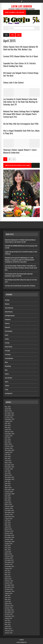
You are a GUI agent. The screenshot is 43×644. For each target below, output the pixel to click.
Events (7, 335)
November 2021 (10, 477)
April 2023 (8, 461)
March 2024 (8, 444)
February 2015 (9, 631)
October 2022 (9, 469)
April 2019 (8, 527)
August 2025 (9, 421)
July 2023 (8, 454)
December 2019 (9, 510)
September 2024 (10, 434)
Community (8, 319)
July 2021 (8, 481)
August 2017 (9, 568)
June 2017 (8, 573)
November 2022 (10, 467)
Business (7, 304)
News (6, 370)
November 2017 (10, 562)
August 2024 (9, 436)
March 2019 (8, 529)
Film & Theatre (9, 347)
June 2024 (8, 440)
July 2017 (8, 570)
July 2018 (8, 546)
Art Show (7, 300)
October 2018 (9, 539)
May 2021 (8, 485)
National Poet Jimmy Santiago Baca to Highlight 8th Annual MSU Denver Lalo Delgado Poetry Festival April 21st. (21, 114)
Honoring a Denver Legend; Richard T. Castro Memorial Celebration (20, 151)
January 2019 (9, 533)
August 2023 (9, 452)
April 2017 (8, 577)
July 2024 (8, 438)
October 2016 (9, 589)
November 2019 (10, 512)
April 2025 (8, 429)
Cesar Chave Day (9, 308)
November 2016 (10, 587)
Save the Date (8, 378)
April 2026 (8, 409)
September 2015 (10, 616)
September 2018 (10, 541)
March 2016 (8, 604)
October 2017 (9, 564)
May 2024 (8, 442)
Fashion (7, 339)
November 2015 (10, 612)
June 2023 (8, 456)
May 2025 (8, 427)
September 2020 (10, 494)
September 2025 (10, 419)
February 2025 (9, 432)
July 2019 (8, 521)
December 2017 (9, 560)
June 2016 (8, 597)
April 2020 (8, 502)
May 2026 (8, 407)
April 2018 (8, 552)
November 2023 (10, 450)
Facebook (21, 640)
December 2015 (9, 610)
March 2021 (8, 488)
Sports (7, 382)
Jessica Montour (9, 358)
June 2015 (8, 622)
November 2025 (10, 415)
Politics (7, 374)
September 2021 (10, 479)
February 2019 (9, 531)
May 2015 (8, 624)
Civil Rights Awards (10, 316)
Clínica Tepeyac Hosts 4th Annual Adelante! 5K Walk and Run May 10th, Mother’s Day (21, 48)
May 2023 (8, 459)
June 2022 (8, 473)
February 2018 (9, 556)
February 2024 (9, 446)
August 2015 (9, 618)
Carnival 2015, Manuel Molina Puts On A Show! (21, 56)
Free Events (8, 354)
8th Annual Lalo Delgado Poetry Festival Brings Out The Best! (21, 74)
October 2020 (9, 492)
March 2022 (8, 475)
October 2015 (9, 614)
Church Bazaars (9, 312)
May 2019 (8, 525)
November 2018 (10, 537)
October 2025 (9, 417)
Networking (8, 366)
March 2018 (8, 554)
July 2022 (8, 471)
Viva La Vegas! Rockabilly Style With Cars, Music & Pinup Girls (21, 132)
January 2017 (9, 583)
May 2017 (8, 575)
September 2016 (10, 591)
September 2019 (10, 517)
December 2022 (9, 465)
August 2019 (9, 519)
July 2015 (8, 620)
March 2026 (8, 411)
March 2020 (8, 504)
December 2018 (9, 535)
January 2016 (9, 608)
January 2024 (9, 448)
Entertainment (9, 331)
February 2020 (9, 506)
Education (7, 327)
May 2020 (8, 500)
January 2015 (9, 633)
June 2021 (8, 483)
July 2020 (8, 496)
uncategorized (9, 393)
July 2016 (8, 595)
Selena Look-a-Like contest (13, 82)
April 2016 (8, 602)
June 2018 (8, 548)
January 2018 (9, 558)
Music (6, 362)
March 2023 (8, 463)
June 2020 (8, 498)
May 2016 (8, 600)
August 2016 (9, 593)
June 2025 (8, 425)
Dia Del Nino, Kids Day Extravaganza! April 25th (21, 124)
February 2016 (9, 606)
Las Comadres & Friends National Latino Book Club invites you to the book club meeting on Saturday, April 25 (20, 102)
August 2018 (9, 544)
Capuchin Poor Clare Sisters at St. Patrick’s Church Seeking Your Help (20, 65)
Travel (6, 389)
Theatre (7, 386)
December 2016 (9, 585)
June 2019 (8, 523)
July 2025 (8, 423)
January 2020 (9, 508)
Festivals (7, 343)
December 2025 (9, 413)
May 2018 (8, 550)
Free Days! (7, 351)
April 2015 (8, 626)
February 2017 (9, 581)
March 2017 (8, 579)
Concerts (7, 323)
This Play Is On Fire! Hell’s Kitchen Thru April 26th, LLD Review (20, 286)
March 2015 (8, 629)
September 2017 (10, 566)
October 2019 (9, 514)
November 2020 (10, 490)
